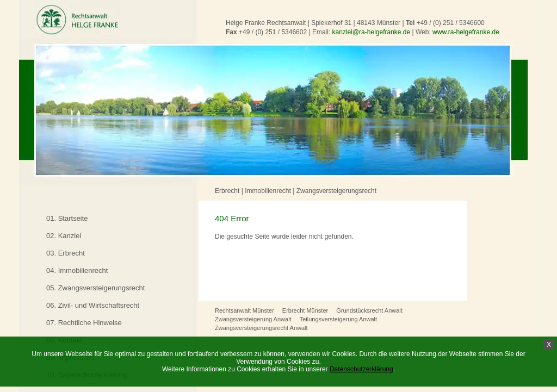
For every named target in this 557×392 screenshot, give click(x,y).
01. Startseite (67, 218)
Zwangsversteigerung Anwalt (253, 319)
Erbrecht (227, 191)
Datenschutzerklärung (361, 369)
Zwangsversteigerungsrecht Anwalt (261, 328)
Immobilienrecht (268, 191)
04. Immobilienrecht (77, 270)
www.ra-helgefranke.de (466, 32)
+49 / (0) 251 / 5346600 (451, 23)
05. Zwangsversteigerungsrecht (95, 288)
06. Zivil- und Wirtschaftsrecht (93, 305)
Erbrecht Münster (305, 310)
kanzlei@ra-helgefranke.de (372, 32)
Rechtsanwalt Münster (245, 310)
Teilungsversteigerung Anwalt (338, 319)
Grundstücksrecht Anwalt (369, 310)
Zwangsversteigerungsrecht (336, 191)
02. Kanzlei (64, 236)
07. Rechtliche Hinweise (84, 323)
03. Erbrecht (66, 253)
